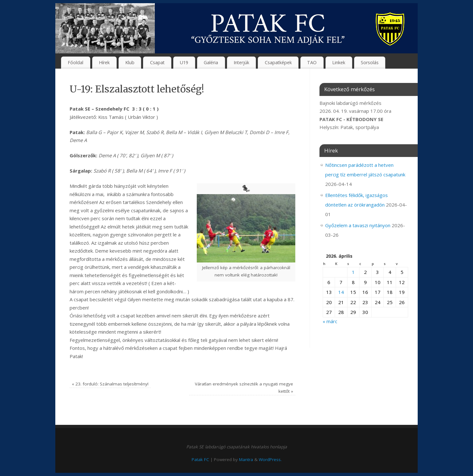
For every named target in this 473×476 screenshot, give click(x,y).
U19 (184, 62)
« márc (330, 321)
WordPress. (270, 459)
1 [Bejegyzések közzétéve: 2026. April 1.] (353, 272)
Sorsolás (370, 62)
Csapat (157, 62)
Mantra (246, 459)
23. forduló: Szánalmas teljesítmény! (110, 384)
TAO (312, 62)
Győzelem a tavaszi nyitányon (358, 225)
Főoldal (75, 62)
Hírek (104, 62)
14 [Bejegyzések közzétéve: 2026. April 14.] (341, 292)
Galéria (211, 62)
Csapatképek (278, 62)
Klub (130, 62)
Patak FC (200, 459)
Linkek (339, 62)
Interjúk (241, 62)
